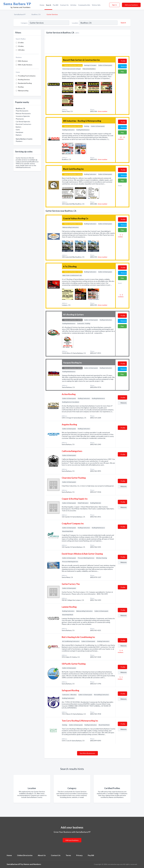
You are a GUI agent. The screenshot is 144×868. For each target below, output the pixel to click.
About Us (42, 855)
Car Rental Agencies (23, 121)
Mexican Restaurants (23, 113)
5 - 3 (121, 296)
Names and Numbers (32, 864)
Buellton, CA (36, 14)
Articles (73, 5)
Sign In (114, 5)
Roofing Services (24, 79)
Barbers (19, 127)
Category (24, 23)
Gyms (18, 130)
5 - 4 (121, 651)
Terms (68, 855)
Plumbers (19, 141)
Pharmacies (20, 119)
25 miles (21, 43)
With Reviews (23, 61)
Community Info (84, 5)
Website (124, 66)
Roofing (21, 87)
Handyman (19, 132)
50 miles (21, 46)
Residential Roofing (25, 83)
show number (103, 111)
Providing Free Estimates (27, 76)
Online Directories (25, 855)
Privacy (79, 855)
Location (75, 23)
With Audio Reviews (25, 65)
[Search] (123, 23)
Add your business (131, 5)
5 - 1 (120, 236)
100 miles (21, 50)
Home (42, 5)
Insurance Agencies (23, 116)
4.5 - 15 (121, 138)
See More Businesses (87, 753)
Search (49, 5)
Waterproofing (23, 91)
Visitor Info (96, 5)
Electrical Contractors (23, 124)
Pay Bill (56, 5)
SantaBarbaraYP (20, 14)
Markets (19, 135)
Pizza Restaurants (22, 111)
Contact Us (64, 5)
